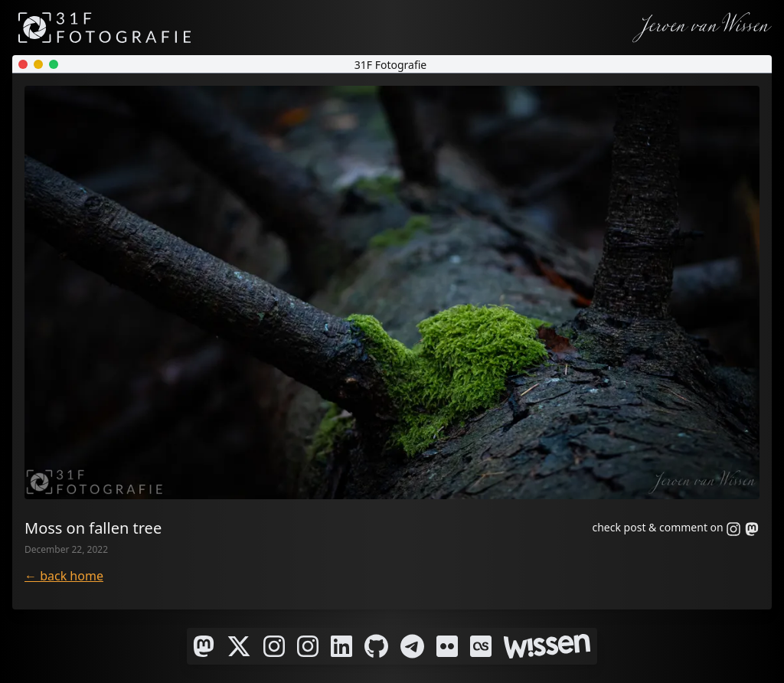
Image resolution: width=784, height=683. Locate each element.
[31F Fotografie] (105, 28)
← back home (64, 576)
